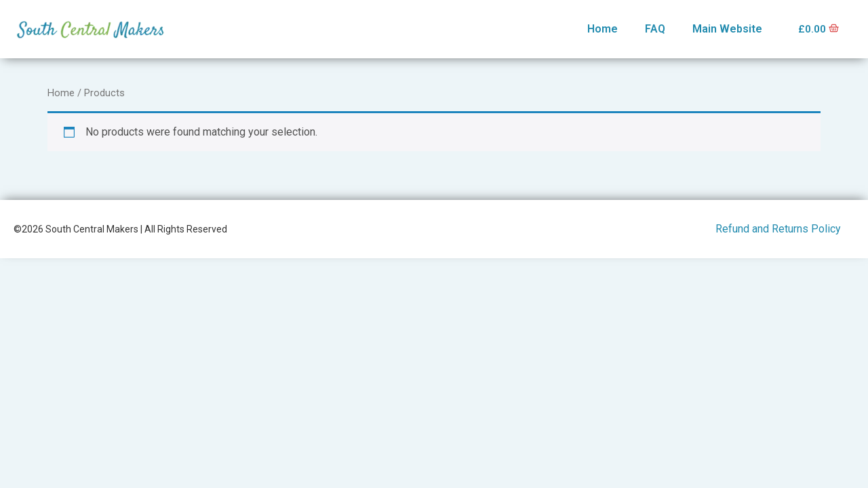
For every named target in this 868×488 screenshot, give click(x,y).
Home (600, 29)
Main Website (725, 29)
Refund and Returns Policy (778, 229)
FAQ (653, 29)
